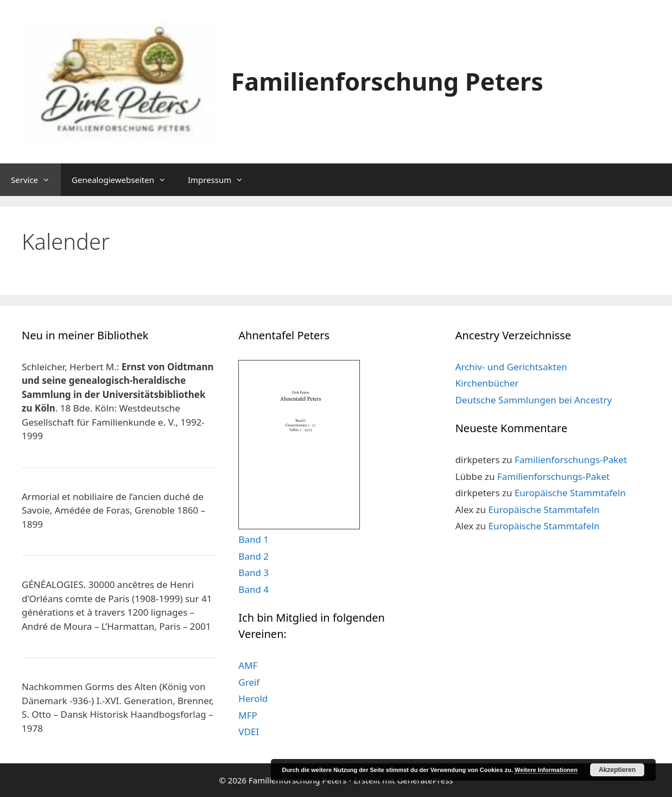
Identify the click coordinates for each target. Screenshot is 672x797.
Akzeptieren (617, 770)
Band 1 (253, 539)
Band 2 (253, 556)
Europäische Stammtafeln (570, 493)
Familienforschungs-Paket (571, 460)
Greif (249, 682)
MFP (248, 715)
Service (36, 180)
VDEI (249, 732)
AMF (248, 665)
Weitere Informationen (546, 770)
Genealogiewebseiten (124, 180)
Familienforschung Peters (387, 81)
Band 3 (253, 573)
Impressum (221, 180)
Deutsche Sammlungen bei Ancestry (534, 400)
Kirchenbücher (487, 383)
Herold (253, 698)
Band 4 (253, 589)
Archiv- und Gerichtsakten (511, 367)
